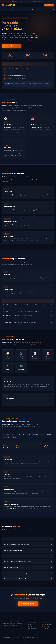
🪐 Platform (6, 9)
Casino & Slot (30, 627)
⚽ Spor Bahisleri (25, 9)
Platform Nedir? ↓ (29, 46)
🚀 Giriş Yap (49, 5)
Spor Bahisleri (30, 624)
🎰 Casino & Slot (36, 9)
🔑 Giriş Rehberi (15, 9)
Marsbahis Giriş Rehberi (32, 622)
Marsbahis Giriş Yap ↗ (28, 604)
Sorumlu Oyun (46, 629)
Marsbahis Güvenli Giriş (48, 620)
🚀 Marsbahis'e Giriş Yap (12, 46)
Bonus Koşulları (46, 627)
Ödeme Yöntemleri (47, 624)
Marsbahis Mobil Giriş (47, 622)
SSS (28, 631)
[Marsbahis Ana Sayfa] (8, 5)
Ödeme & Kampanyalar (32, 629)
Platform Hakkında (31, 620)
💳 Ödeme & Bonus (46, 9)
